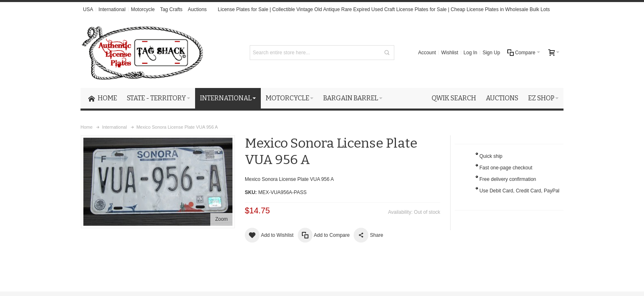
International (112, 9)
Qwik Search (454, 98)
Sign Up (491, 53)
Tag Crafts (171, 9)
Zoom (222, 219)
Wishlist (450, 53)
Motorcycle (143, 9)
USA (88, 9)
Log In (470, 53)
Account (427, 53)
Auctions (197, 9)
